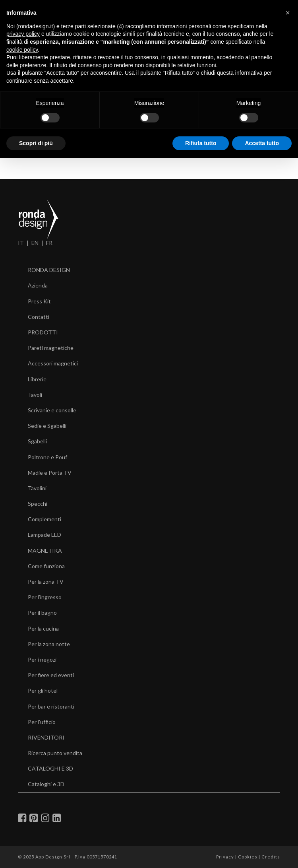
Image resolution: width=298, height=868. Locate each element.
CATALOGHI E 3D (50, 768)
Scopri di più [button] (36, 143)
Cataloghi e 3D (46, 784)
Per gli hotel (43, 690)
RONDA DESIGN (49, 270)
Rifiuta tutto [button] (201, 143)
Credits (271, 857)
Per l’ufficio (42, 722)
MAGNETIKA (45, 551)
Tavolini (37, 488)
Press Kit (39, 301)
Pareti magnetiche (51, 348)
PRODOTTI (43, 332)
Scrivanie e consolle (52, 410)
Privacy (225, 857)
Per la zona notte (49, 644)
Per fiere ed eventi (51, 675)
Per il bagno (42, 613)
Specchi (38, 504)
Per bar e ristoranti (51, 706)
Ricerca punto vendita (55, 753)
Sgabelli (37, 441)
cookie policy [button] (22, 50)
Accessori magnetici (53, 363)
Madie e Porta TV (50, 473)
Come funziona (46, 566)
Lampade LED (45, 535)
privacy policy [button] (23, 34)
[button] (288, 13)
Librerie (37, 379)
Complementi (45, 519)
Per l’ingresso (45, 597)
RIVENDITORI (46, 737)
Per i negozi (42, 659)
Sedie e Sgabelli (47, 426)
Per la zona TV (46, 582)
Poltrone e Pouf (47, 457)
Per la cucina (43, 628)
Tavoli (35, 395)
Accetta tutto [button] (262, 143)
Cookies (248, 857)
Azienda (38, 285)
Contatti (39, 317)
